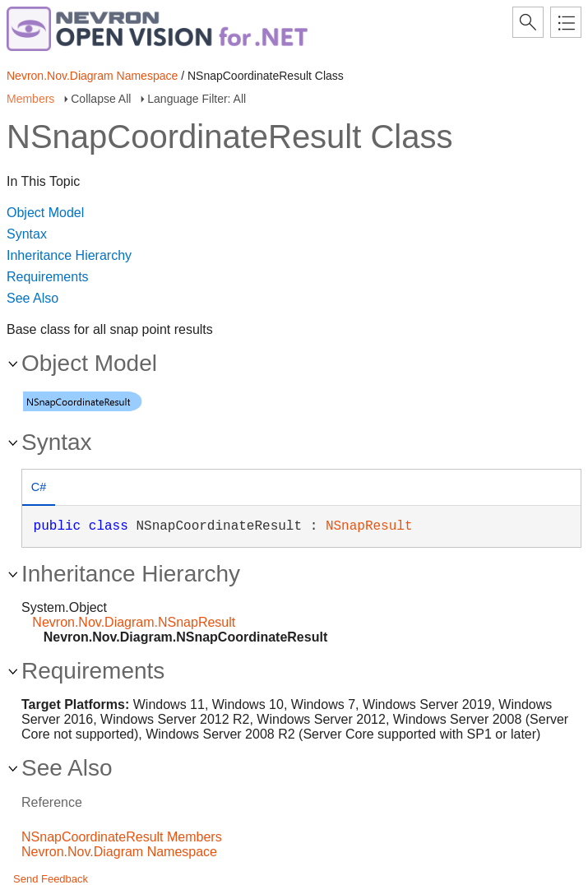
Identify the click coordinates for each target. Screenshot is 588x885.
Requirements (48, 277)
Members (30, 99)
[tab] (39, 489)
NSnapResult (369, 526)
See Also (32, 298)
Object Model (45, 213)
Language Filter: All (197, 99)
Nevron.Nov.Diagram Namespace (92, 76)
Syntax (27, 234)
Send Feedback (51, 879)
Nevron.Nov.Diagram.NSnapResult (134, 622)
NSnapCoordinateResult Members (122, 837)
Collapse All (101, 99)
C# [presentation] (39, 487)
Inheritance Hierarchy (69, 255)
